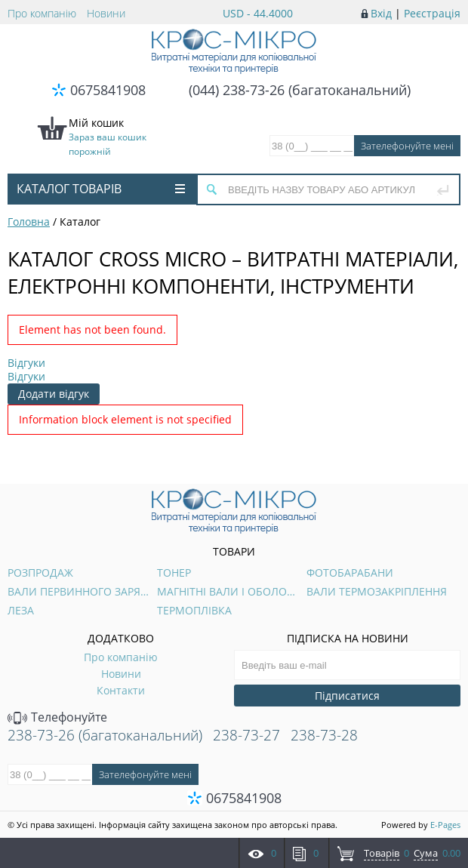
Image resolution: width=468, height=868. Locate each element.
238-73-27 (246, 735)
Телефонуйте (57, 717)
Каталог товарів (101, 189)
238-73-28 (324, 735)
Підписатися (347, 696)
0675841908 (108, 90)
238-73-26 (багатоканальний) (105, 735)
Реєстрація (432, 13)
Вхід (381, 13)
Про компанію (42, 13)
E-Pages (445, 825)
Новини (106, 13)
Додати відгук (54, 394)
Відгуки (26, 363)
